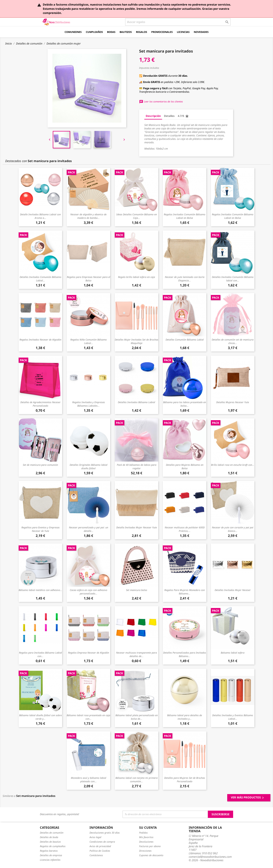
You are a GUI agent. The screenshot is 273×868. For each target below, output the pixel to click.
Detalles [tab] (169, 116)
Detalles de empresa (51, 855)
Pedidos (143, 833)
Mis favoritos (146, 837)
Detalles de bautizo (50, 842)
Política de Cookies (100, 851)
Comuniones (73, 32)
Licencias (183, 32)
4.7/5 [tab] (183, 116)
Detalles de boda (49, 837)
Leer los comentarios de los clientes (161, 101)
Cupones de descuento (151, 855)
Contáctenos (96, 855)
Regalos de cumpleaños (53, 846)
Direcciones (145, 851)
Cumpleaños (94, 32)
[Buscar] (178, 22)
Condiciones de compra (102, 842)
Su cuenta (148, 827)
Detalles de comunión (52, 833)
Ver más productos (248, 798)
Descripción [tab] (153, 116)
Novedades (201, 32)
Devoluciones (146, 842)
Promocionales (162, 32)
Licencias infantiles (50, 860)
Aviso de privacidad (100, 846)
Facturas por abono (150, 846)
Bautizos (126, 32)
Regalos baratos (49, 851)
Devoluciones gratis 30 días (105, 833)
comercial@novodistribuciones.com (210, 857)
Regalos (142, 32)
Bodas (111, 32)
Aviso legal (95, 837)
